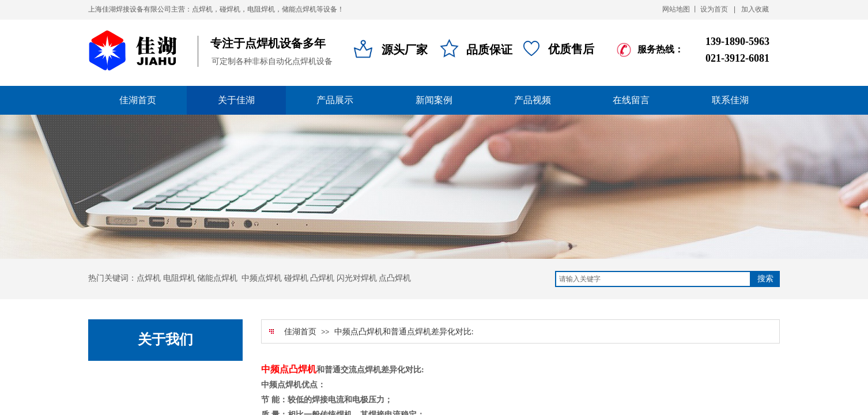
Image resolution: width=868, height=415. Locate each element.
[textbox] (653, 279)
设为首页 (714, 9)
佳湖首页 (300, 332)
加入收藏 (755, 9)
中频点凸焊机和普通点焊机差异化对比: (404, 332)
